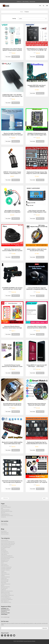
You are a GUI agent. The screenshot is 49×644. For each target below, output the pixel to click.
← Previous (5, 498)
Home (22, 12)
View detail (8, 57)
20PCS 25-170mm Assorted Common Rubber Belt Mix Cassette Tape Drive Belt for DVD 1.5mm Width (12, 251)
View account (32, 2)
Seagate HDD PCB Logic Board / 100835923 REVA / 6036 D (37, 86)
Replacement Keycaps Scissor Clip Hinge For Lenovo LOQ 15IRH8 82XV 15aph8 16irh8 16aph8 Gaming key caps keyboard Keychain (37, 174)
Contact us (19, 2)
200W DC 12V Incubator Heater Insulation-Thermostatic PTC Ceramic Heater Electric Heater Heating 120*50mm (12, 174)
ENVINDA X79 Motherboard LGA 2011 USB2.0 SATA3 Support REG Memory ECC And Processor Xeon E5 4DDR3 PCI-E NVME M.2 (37, 135)
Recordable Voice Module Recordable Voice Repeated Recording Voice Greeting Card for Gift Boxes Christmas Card (12, 213)
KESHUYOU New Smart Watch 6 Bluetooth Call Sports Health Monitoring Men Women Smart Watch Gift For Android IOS (37, 406)
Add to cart (16, 57)
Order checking (25, 2)
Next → (45, 498)
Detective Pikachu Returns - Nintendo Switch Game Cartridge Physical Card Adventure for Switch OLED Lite (12, 329)
